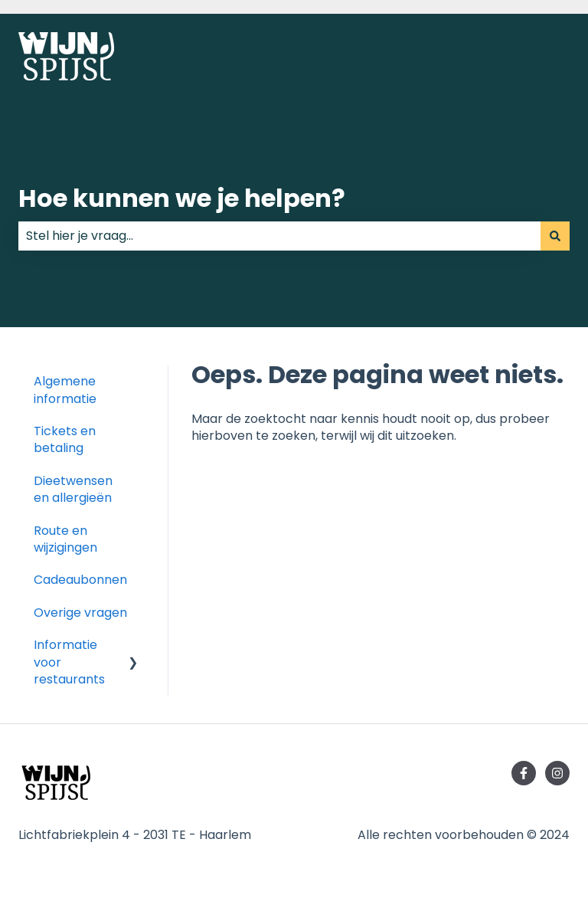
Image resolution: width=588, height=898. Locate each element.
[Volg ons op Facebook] (524, 773)
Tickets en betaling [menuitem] (65, 439)
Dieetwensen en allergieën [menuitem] (73, 489)
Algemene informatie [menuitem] (65, 390)
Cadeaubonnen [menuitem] (80, 580)
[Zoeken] (555, 236)
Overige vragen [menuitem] (80, 613)
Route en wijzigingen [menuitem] (65, 539)
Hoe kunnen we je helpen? (182, 198)
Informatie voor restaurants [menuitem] (69, 662)
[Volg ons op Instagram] (557, 773)
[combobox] (279, 236)
